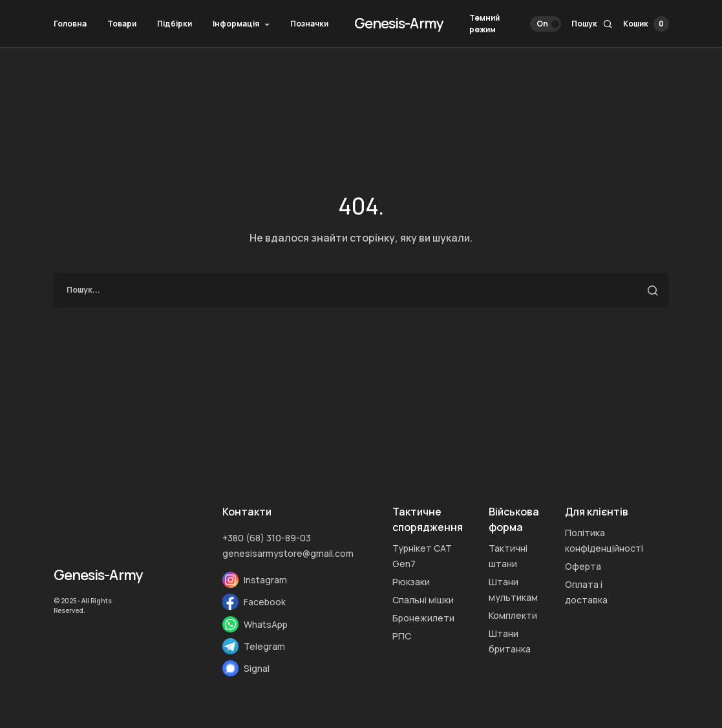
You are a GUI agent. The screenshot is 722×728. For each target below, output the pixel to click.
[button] (515, 24)
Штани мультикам (513, 589)
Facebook (265, 602)
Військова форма (514, 519)
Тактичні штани (508, 556)
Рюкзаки (411, 582)
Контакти (247, 512)
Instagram (265, 580)
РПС (402, 636)
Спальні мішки (423, 600)
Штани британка (510, 641)
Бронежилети (423, 618)
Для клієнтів (597, 512)
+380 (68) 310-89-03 (267, 538)
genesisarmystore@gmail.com (288, 553)
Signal (257, 668)
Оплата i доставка (586, 592)
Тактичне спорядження (428, 519)
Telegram (264, 646)
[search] (361, 290)
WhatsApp (266, 624)
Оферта (583, 566)
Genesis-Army (399, 23)
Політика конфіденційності (604, 540)
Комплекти (513, 615)
